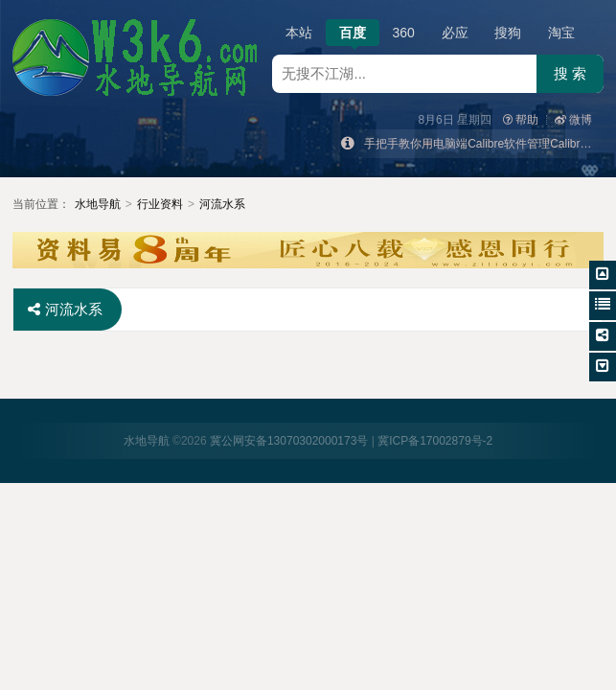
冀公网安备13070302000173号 (289, 441)
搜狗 (508, 33)
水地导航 (98, 204)
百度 (353, 35)
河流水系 (222, 204)
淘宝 (561, 33)
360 (404, 33)
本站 (299, 33)
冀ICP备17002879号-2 (435, 441)
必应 (455, 33)
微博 (573, 120)
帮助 (521, 120)
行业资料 (160, 204)
